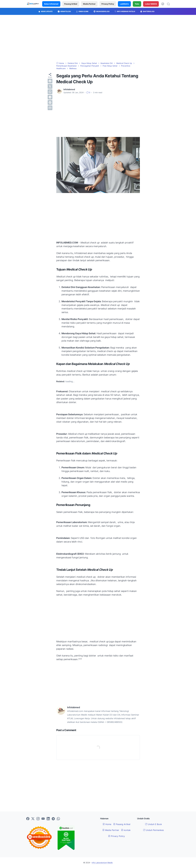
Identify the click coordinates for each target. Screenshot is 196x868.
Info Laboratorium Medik (102, 863)
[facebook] (50, 81)
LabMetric (124, 4)
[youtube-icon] (43, 819)
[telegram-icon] (53, 819)
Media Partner (89, 4)
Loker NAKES (151, 4)
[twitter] (50, 86)
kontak (126, 830)
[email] (50, 108)
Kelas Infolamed (51, 4)
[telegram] (50, 97)
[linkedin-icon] (48, 819)
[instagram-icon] (38, 819)
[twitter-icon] (33, 819)
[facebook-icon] (28, 819)
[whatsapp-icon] (58, 819)
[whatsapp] (50, 92)
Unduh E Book (153, 824)
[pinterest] (50, 102)
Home (107, 824)
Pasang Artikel (71, 4)
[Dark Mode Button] (163, 4)
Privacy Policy (108, 4)
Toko (137, 4)
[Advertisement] (98, 38)
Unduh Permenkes (153, 830)
